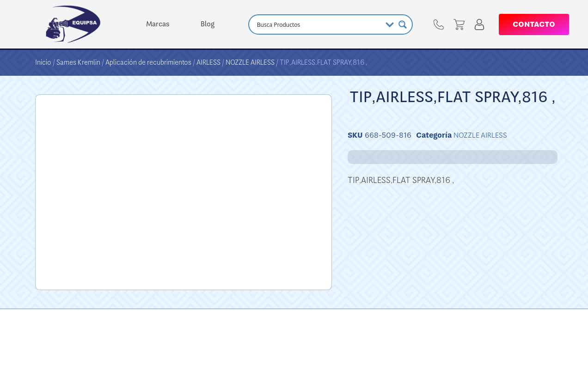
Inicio (43, 62)
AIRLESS (208, 62)
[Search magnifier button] (403, 24)
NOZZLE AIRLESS (250, 62)
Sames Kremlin (78, 62)
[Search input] (318, 24)
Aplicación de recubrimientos (148, 62)
